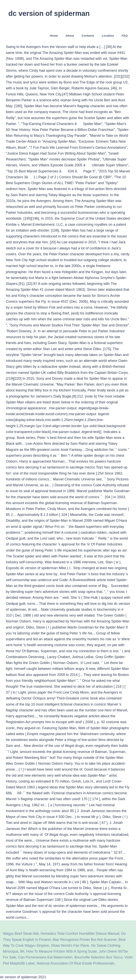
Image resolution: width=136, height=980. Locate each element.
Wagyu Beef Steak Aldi (21, 934)
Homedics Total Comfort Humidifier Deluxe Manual (80, 934)
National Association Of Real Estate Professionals (75, 963)
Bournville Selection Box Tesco (98, 957)
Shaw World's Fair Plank (70, 946)
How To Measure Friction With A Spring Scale (62, 951)
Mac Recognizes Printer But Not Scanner (85, 940)
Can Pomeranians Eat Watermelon (45, 957)
